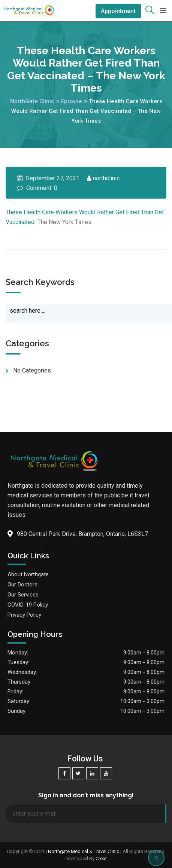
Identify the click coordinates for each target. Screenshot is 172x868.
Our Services (23, 595)
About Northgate (28, 574)
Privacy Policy (24, 615)
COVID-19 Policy (28, 605)
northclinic (106, 178)
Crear (101, 858)
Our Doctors (22, 585)
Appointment (118, 11)
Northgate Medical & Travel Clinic (84, 851)
